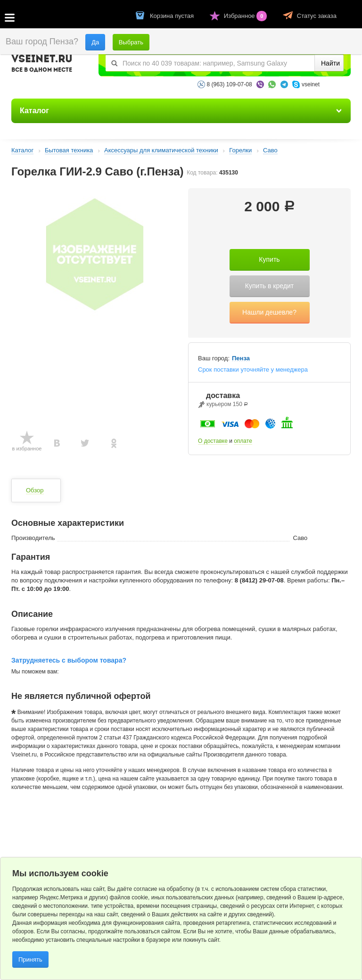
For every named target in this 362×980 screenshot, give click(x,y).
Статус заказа (317, 16)
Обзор (35, 490)
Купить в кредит (269, 286)
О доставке (213, 441)
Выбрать (131, 42)
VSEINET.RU (42, 65)
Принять (30, 959)
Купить (269, 259)
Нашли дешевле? (269, 312)
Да (95, 42)
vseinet (311, 84)
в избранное (27, 448)
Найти (330, 63)
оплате (243, 441)
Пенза (241, 358)
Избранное (246, 16)
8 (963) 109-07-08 (230, 84)
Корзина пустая (173, 16)
